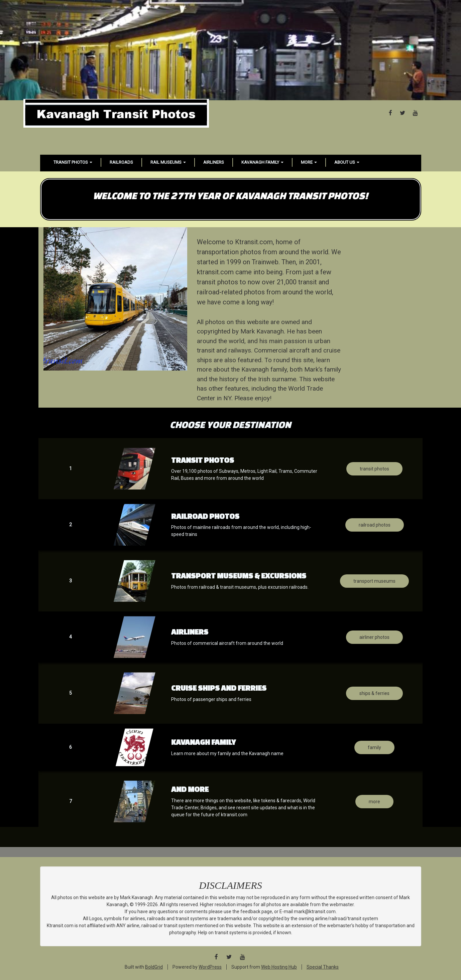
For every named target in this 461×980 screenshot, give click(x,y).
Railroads (121, 162)
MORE (374, 802)
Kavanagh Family (262, 162)
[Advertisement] (231, 50)
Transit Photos (73, 162)
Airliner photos (374, 637)
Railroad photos (375, 525)
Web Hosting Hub (279, 967)
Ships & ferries (374, 693)
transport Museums (374, 581)
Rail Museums (168, 162)
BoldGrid (154, 967)
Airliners (214, 162)
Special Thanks (323, 967)
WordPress (210, 967)
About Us (347, 162)
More (309, 162)
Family (374, 747)
